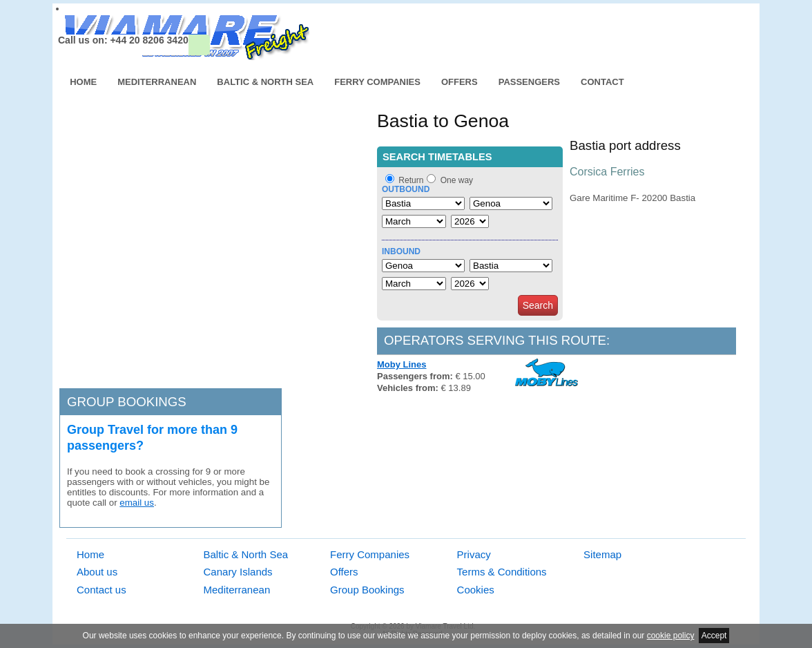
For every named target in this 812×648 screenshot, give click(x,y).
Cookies (476, 590)
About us (97, 572)
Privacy (474, 554)
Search (538, 305)
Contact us (101, 590)
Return (411, 180)
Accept (714, 636)
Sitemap (602, 554)
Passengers (529, 82)
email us (137, 503)
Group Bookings (367, 590)
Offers (460, 82)
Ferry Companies (377, 82)
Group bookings (127, 402)
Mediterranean (157, 82)
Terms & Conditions (502, 572)
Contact (602, 82)
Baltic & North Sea (265, 82)
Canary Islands (238, 572)
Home (83, 82)
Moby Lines (402, 364)
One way (457, 180)
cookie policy (671, 636)
